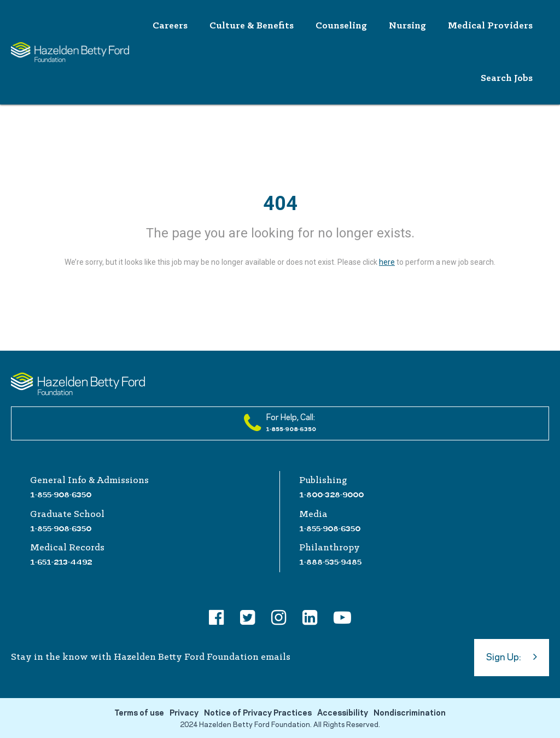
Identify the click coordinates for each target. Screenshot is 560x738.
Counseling (341, 26)
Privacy (184, 713)
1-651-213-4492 (61, 562)
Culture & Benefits (252, 26)
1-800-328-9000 (331, 495)
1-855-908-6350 (61, 495)
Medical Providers (490, 26)
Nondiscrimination (410, 713)
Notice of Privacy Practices (258, 713)
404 (280, 204)
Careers (170, 26)
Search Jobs (507, 79)
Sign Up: (512, 656)
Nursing (407, 26)
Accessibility (343, 713)
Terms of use (139, 713)
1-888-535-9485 (330, 562)
